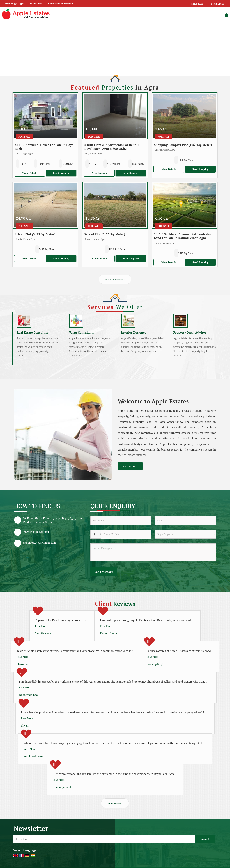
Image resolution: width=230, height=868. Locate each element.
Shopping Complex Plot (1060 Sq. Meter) (183, 145)
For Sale (24, 137)
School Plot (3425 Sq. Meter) (35, 234)
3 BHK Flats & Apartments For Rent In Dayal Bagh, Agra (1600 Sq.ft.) (112, 147)
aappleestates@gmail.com (39, 543)
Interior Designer (134, 332)
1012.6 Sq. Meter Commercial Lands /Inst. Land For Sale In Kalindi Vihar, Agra (184, 236)
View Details (30, 173)
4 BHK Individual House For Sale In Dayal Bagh (45, 147)
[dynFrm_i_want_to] (185, 534)
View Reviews (115, 803)
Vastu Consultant (81, 332)
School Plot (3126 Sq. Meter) (105, 234)
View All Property (115, 279)
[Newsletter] (104, 839)
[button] (60, 4)
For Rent (94, 137)
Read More (41, 626)
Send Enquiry (61, 173)
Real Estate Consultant (33, 332)
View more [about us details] (129, 466)
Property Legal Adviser (190, 332)
